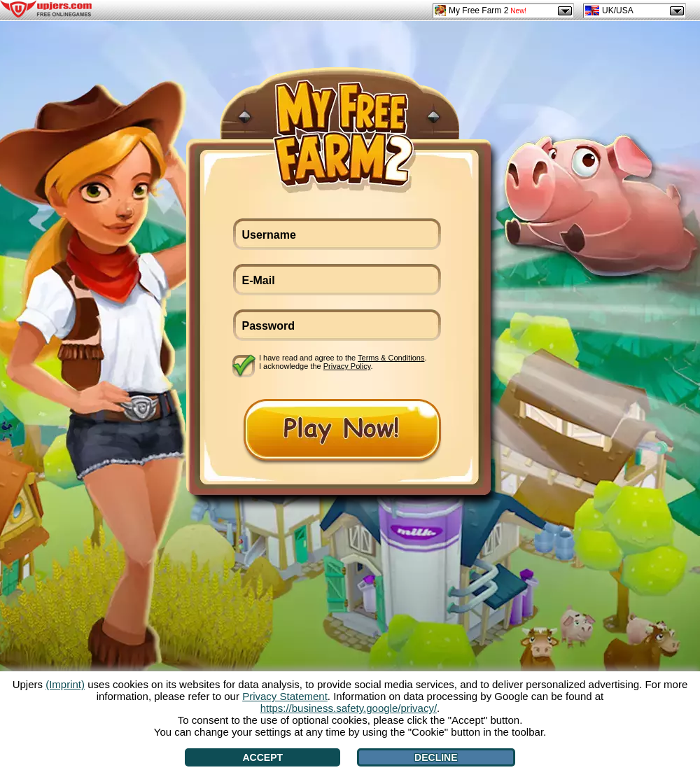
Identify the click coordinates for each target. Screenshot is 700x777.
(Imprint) (65, 684)
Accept (262, 757)
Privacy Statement (285, 696)
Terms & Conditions (391, 358)
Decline (436, 757)
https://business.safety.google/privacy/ (349, 708)
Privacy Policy (347, 366)
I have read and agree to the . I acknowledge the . (343, 362)
